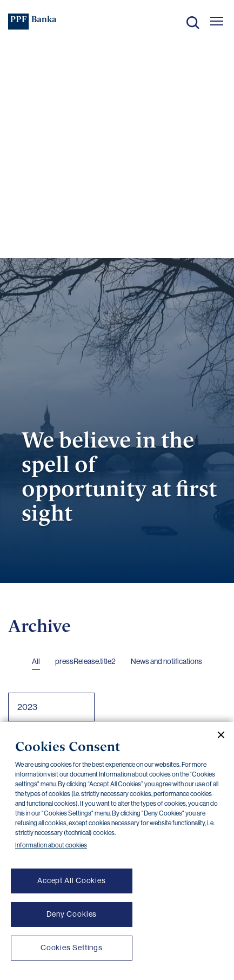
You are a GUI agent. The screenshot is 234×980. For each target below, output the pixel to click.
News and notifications (166, 661)
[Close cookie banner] (217, 735)
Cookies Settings (72, 948)
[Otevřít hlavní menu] (217, 21)
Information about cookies (51, 845)
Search (193, 23)
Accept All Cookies (72, 880)
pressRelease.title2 (85, 661)
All (36, 661)
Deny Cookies (72, 914)
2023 (27, 707)
